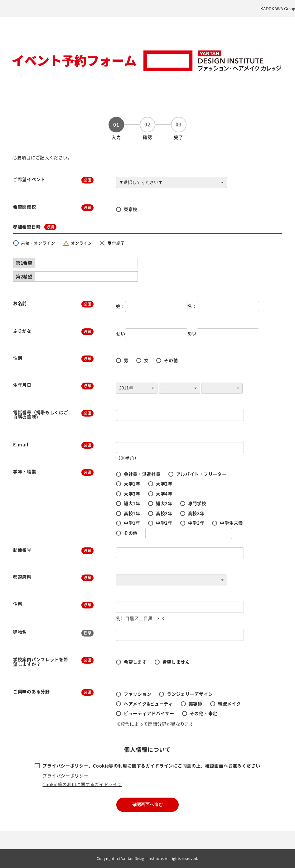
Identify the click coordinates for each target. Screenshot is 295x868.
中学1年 (132, 523)
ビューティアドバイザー (149, 713)
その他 (171, 360)
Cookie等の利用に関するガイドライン (82, 784)
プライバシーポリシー (65, 775)
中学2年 (164, 523)
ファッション (138, 694)
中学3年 (196, 523)
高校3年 (196, 513)
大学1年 (132, 484)
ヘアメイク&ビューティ (148, 703)
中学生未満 (231, 523)
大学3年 (132, 494)
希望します (135, 662)
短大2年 (164, 503)
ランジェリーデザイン (190, 694)
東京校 (131, 209)
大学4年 (164, 494)
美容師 (196, 703)
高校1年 (132, 513)
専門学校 (197, 503)
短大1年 (132, 503)
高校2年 (164, 513)
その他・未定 (204, 713)
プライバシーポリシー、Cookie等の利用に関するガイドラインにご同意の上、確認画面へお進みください (151, 765)
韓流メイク (230, 703)
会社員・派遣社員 (142, 474)
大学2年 (164, 484)
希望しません (176, 662)
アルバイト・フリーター (201, 474)
